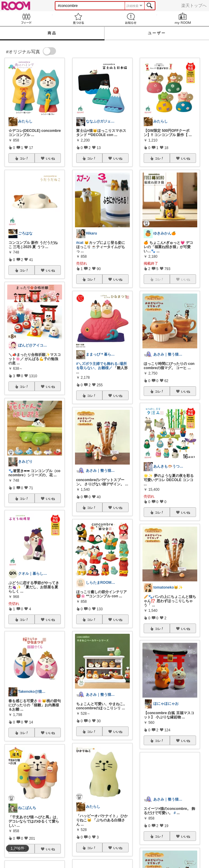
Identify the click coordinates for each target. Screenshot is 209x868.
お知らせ (131, 19)
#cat (80, 243)
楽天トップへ (194, 5)
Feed (26, 19)
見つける (79, 19)
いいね (50, 158)
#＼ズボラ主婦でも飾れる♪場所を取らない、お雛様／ (102, 366)
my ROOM (183, 19)
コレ (24, 158)
